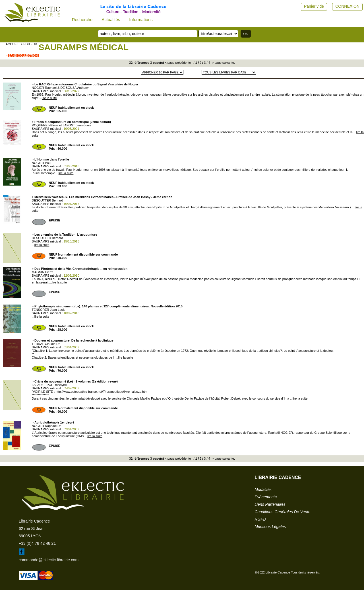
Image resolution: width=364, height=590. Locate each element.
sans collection (23, 55)
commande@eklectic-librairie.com (49, 560)
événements (266, 497)
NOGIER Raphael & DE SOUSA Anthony (60, 88)
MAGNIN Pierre (43, 272)
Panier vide (314, 6)
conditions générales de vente (282, 512)
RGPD (260, 519)
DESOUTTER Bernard (47, 200)
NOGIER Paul (42, 163)
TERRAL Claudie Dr (46, 344)
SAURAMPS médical (83, 47)
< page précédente (178, 63)
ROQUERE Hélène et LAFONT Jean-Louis (62, 125)
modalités (263, 490)
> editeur (29, 44)
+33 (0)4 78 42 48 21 (37, 543)
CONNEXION (347, 6)
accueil (13, 44)
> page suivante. (223, 63)
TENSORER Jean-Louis (49, 310)
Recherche (82, 19)
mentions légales (270, 527)
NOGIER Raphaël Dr (46, 426)
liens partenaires (270, 504)
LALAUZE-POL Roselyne (49, 385)
